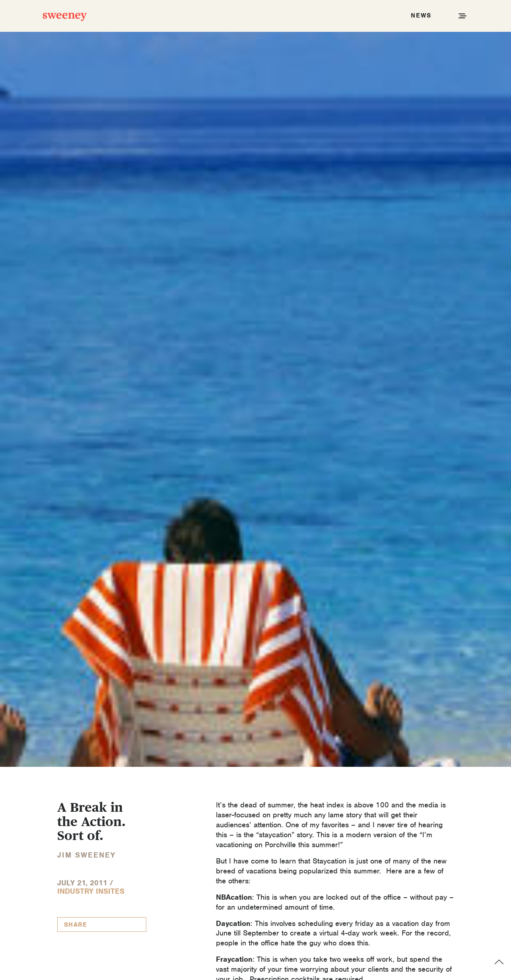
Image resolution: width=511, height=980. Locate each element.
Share (76, 925)
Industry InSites (91, 891)
